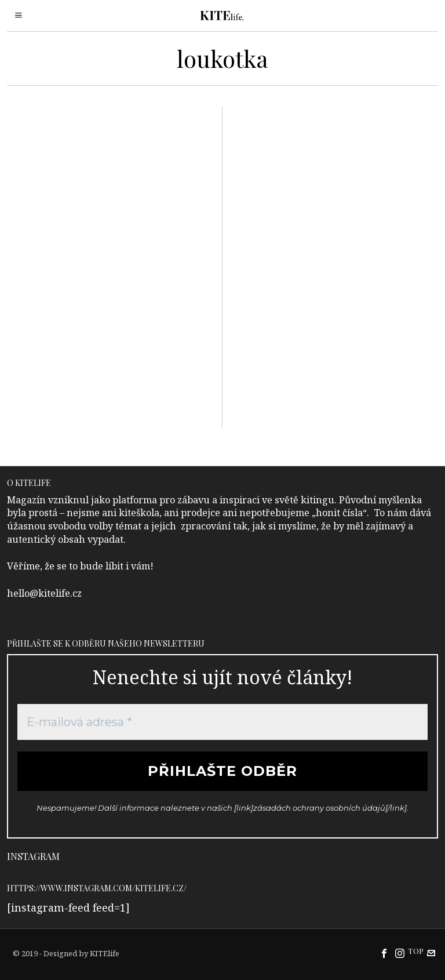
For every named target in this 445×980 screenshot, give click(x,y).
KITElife (105, 953)
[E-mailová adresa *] (223, 722)
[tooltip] (384, 953)
